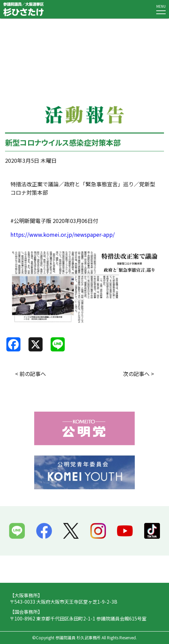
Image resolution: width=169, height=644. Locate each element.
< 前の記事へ (31, 374)
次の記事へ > (138, 374)
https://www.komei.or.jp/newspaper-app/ (63, 234)
